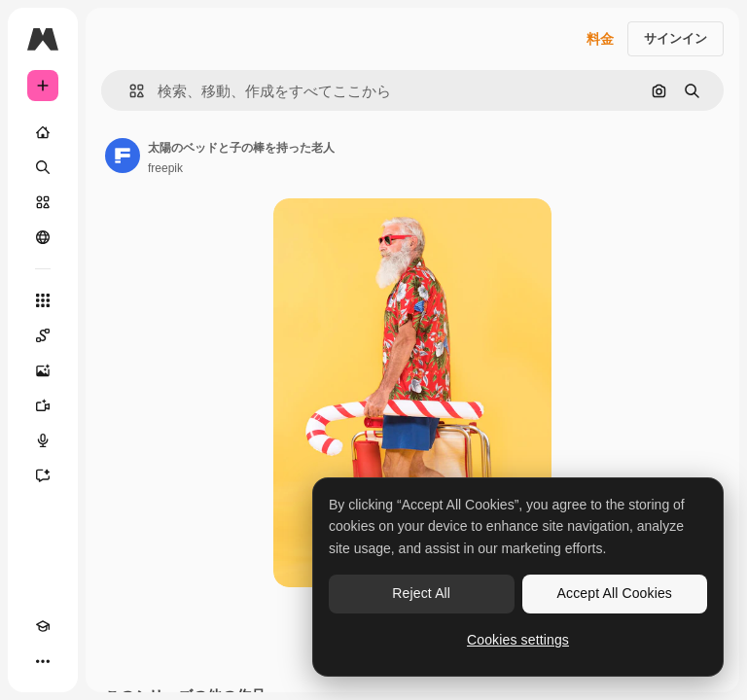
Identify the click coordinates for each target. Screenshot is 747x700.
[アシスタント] (43, 475)
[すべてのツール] (43, 300)
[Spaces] (43, 335)
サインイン (676, 38)
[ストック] (43, 202)
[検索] (43, 167)
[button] (129, 91)
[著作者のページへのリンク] (123, 156)
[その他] (43, 661)
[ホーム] (43, 132)
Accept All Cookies (615, 593)
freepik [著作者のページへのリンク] (165, 168)
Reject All (421, 593)
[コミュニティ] (43, 237)
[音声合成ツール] (43, 440)
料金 (600, 39)
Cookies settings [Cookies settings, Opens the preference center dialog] (518, 640)
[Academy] (43, 626)
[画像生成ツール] (43, 370)
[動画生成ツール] (43, 405)
